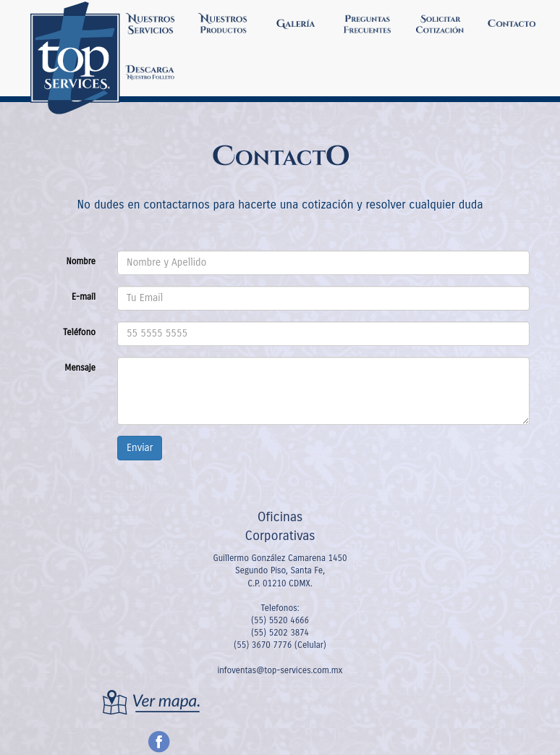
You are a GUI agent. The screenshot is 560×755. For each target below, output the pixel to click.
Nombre (81, 261)
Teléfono (79, 332)
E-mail (84, 297)
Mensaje (80, 368)
